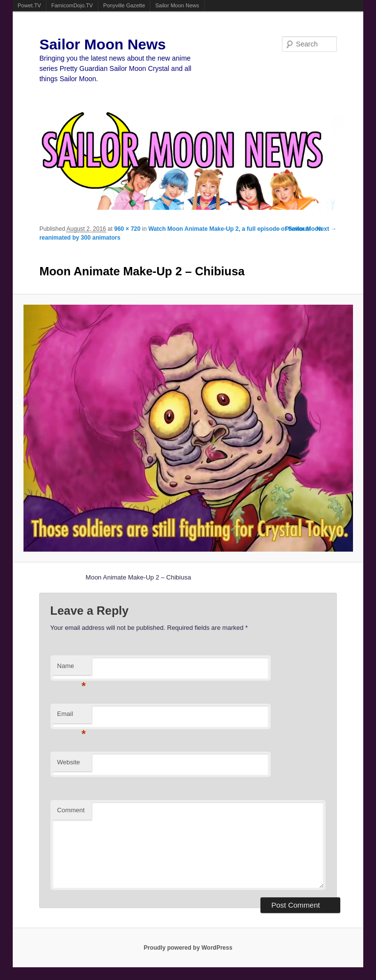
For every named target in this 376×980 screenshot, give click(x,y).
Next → (326, 229)
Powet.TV (29, 5)
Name (72, 669)
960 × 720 (127, 229)
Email (72, 717)
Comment (71, 810)
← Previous (294, 229)
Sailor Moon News (177, 5)
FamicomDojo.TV (72, 5)
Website (69, 762)
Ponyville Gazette (124, 5)
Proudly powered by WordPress (188, 948)
